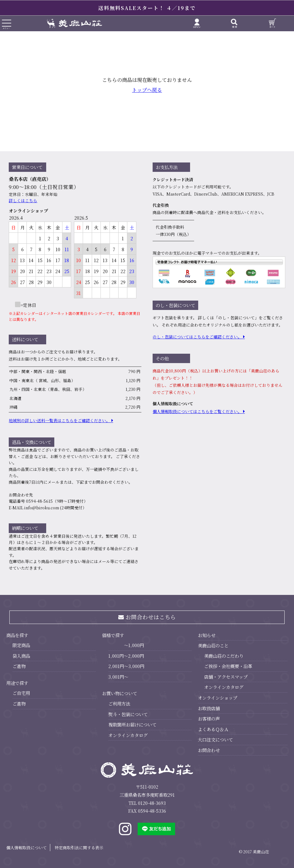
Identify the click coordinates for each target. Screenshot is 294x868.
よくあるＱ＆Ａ (213, 729)
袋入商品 (21, 656)
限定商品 (21, 645)
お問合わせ (209, 750)
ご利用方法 (119, 703)
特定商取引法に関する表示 (79, 848)
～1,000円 (134, 645)
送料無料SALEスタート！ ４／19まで (147, 8)
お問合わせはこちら (147, 617)
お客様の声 (209, 718)
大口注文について (215, 739)
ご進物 (19, 666)
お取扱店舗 (209, 708)
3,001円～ (118, 677)
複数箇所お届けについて (132, 724)
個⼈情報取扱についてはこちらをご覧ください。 (197, 411)
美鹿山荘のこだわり (224, 656)
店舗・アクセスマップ (226, 677)
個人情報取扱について (27, 848)
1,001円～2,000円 (126, 656)
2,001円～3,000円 (126, 666)
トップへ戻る (147, 90)
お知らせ (207, 635)
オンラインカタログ (128, 735)
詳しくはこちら (23, 200)
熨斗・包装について (128, 714)
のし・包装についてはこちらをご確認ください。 (197, 337)
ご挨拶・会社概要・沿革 (228, 666)
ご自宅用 (21, 693)
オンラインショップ (218, 698)
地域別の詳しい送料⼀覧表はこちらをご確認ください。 (59, 420)
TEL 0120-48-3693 (147, 803)
